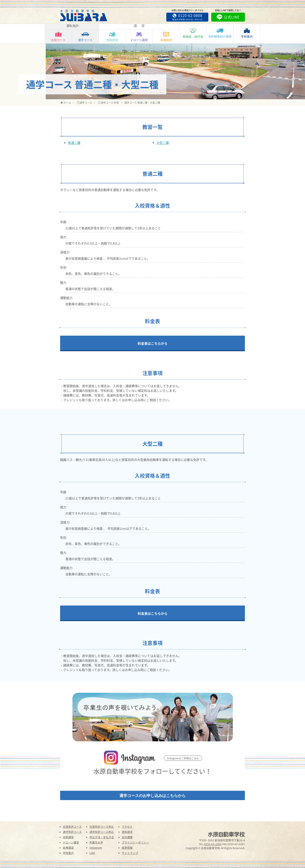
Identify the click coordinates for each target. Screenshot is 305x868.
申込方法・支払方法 (102, 837)
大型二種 (163, 143)
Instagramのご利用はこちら (183, 758)
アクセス (127, 827)
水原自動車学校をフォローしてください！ (152, 771)
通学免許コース (72, 832)
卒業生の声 (96, 842)
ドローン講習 (139, 36)
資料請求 (127, 832)
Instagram (96, 848)
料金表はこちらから (153, 343)
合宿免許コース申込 (102, 827)
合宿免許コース (72, 827)
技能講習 (112, 36)
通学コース (85, 36)
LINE (92, 853)
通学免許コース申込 (102, 832)
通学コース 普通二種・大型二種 (142, 102)
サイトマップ (130, 853)
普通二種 (74, 143)
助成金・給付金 (193, 33)
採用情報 (127, 848)
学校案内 (247, 33)
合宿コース (58, 36)
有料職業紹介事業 (220, 33)
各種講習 (166, 36)
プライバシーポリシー (135, 842)
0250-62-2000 (213, 844)
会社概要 (127, 837)
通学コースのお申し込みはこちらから (152, 796)
